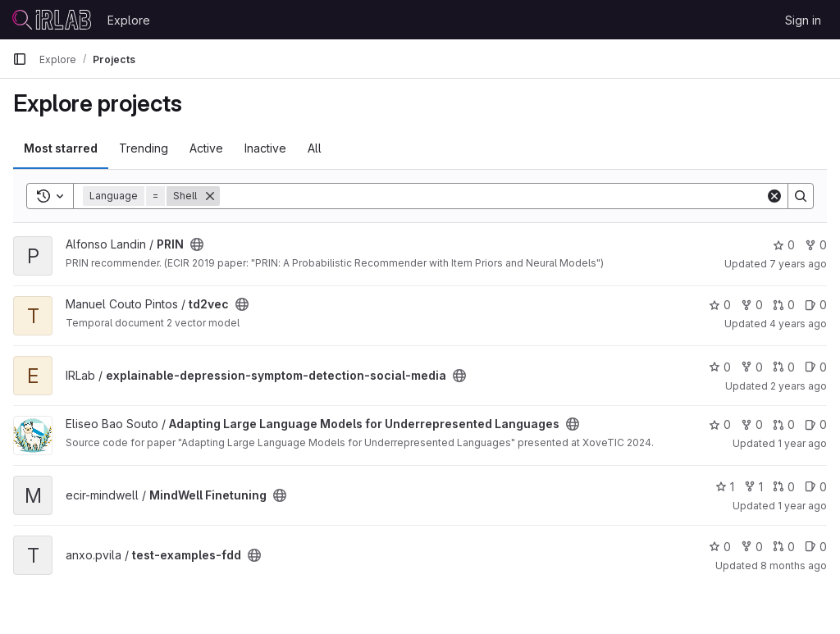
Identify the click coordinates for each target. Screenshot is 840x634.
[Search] (493, 196)
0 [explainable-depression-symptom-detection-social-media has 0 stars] (720, 367)
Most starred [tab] (61, 148)
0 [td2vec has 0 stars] (720, 305)
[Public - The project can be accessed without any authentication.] (197, 244)
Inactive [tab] (265, 148)
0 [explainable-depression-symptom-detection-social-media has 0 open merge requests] (784, 367)
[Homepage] (52, 20)
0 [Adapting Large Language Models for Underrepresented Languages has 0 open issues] (816, 424)
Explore (129, 20)
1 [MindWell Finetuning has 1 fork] (753, 487)
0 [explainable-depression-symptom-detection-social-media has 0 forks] (752, 367)
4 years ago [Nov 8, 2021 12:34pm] (798, 324)
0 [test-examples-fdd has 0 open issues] (816, 547)
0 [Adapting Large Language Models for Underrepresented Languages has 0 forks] (752, 424)
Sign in (803, 20)
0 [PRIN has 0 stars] (784, 245)
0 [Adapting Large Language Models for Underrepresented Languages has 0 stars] (720, 424)
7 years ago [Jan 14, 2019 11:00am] (798, 264)
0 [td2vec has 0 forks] (752, 305)
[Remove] (210, 196)
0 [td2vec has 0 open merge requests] (784, 305)
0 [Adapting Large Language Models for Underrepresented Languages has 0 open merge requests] (784, 424)
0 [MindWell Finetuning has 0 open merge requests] (784, 487)
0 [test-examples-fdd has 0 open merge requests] (784, 547)
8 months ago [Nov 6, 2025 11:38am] (794, 566)
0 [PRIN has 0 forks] (816, 245)
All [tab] (315, 148)
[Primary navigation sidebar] (20, 59)
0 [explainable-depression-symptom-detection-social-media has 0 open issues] (816, 367)
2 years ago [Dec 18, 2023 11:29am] (799, 386)
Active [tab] (206, 148)
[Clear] (774, 196)
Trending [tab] (144, 148)
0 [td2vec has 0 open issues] (816, 305)
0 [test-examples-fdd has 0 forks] (752, 547)
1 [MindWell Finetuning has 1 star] (725, 487)
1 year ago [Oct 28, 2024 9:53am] (802, 506)
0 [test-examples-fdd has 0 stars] (720, 547)
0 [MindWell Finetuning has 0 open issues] (816, 487)
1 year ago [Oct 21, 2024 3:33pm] (802, 443)
